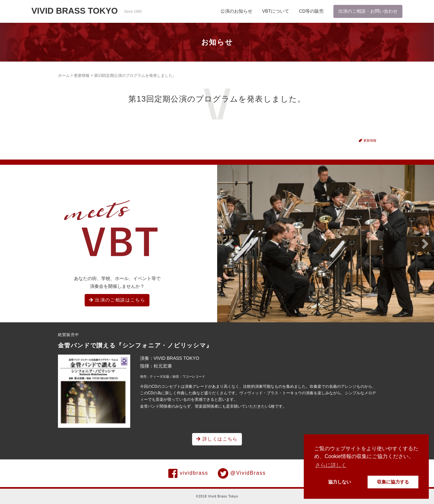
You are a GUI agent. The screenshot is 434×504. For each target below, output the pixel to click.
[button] (231, 244)
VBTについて (276, 11)
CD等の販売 (311, 11)
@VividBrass (242, 473)
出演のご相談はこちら (117, 300)
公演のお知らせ (236, 11)
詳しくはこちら (217, 439)
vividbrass (188, 473)
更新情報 (82, 76)
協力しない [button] (340, 482)
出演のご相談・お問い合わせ (368, 11)
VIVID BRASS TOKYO (87, 11)
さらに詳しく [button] (331, 465)
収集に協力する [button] (393, 482)
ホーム (64, 76)
